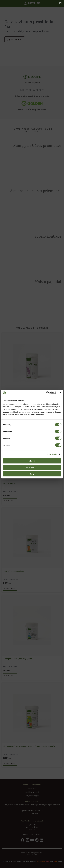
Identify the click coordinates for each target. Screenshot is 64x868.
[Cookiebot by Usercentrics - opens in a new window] (46, 393)
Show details (52, 454)
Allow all (32, 461)
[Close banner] (61, 393)
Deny (32, 474)
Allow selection (32, 467)
